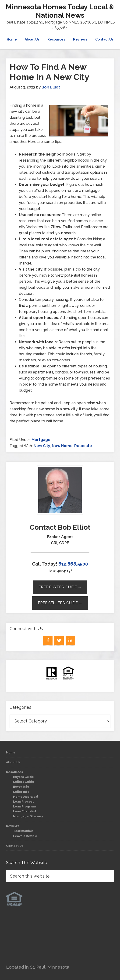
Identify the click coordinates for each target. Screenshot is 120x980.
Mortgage (41, 440)
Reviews (13, 826)
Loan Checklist (25, 811)
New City (42, 446)
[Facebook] (48, 641)
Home (11, 752)
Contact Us (15, 846)
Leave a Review (25, 836)
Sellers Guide (24, 782)
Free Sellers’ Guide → (60, 603)
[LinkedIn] (70, 641)
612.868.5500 (73, 564)
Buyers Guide (23, 777)
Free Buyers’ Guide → (60, 587)
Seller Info (21, 792)
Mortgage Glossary (28, 816)
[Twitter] (59, 641)
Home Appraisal (26, 797)
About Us (13, 762)
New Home (62, 446)
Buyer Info (21, 787)
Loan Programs (25, 806)
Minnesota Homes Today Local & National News (60, 11)
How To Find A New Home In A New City (49, 72)
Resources (14, 772)
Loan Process (24, 802)
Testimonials (23, 831)
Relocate (83, 446)
